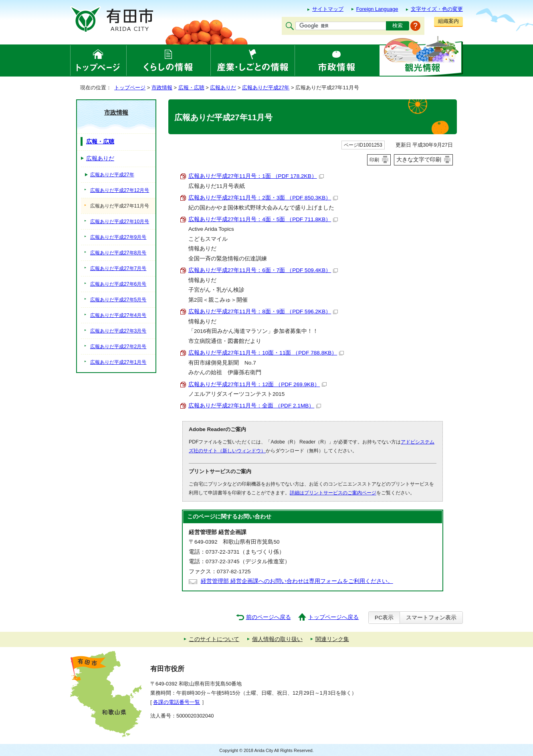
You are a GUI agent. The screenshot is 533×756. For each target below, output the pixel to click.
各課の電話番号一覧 (177, 702)
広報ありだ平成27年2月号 (118, 347)
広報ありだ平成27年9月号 (118, 237)
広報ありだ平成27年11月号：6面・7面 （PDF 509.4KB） (263, 270)
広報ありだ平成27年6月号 (118, 284)
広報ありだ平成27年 (266, 88)
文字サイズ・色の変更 (437, 9)
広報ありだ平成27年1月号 (118, 362)
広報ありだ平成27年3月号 (118, 331)
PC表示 (384, 618)
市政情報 (162, 88)
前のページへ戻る (269, 617)
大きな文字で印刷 (419, 159)
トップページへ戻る (333, 617)
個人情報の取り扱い (277, 639)
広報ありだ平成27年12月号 (120, 190)
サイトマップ (328, 9)
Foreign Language (377, 9)
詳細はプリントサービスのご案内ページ (333, 493)
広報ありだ (223, 88)
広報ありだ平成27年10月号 (120, 222)
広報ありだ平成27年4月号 (118, 315)
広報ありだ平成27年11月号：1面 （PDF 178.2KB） (256, 176)
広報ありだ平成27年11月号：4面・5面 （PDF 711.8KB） (263, 219)
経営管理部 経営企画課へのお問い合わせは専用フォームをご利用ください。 (297, 581)
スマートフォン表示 (431, 618)
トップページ (130, 88)
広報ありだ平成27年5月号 (118, 300)
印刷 (374, 160)
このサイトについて (214, 639)
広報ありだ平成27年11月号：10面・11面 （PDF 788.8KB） (266, 353)
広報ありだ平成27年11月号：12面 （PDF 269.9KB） (257, 384)
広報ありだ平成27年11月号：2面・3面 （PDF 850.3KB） (263, 198)
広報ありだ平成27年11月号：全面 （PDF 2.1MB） (255, 406)
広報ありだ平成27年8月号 (118, 253)
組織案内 (448, 21)
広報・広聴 (191, 88)
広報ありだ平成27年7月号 (118, 268)
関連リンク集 (332, 639)
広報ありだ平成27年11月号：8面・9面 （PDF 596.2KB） (263, 311)
